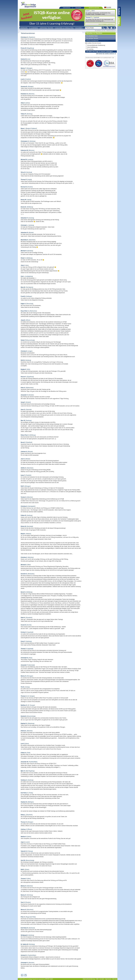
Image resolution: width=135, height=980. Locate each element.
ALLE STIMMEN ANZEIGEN (106, 24)
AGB (97, 979)
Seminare (24, 28)
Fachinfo (79, 28)
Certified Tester (46, 28)
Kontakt (102, 979)
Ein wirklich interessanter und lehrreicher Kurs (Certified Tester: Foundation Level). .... (98, 14)
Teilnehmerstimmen (94, 8)
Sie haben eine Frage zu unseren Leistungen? (100, 52)
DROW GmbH (49, 979)
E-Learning (34, 28)
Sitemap (114, 979)
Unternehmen (67, 8)
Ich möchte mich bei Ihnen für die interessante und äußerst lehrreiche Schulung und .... (99, 20)
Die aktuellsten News (92, 36)
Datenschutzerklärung (89, 979)
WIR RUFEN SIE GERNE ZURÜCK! (105, 54)
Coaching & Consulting (64, 28)
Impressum (108, 979)
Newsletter (78, 8)
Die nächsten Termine (92, 38)
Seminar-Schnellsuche (92, 41)
